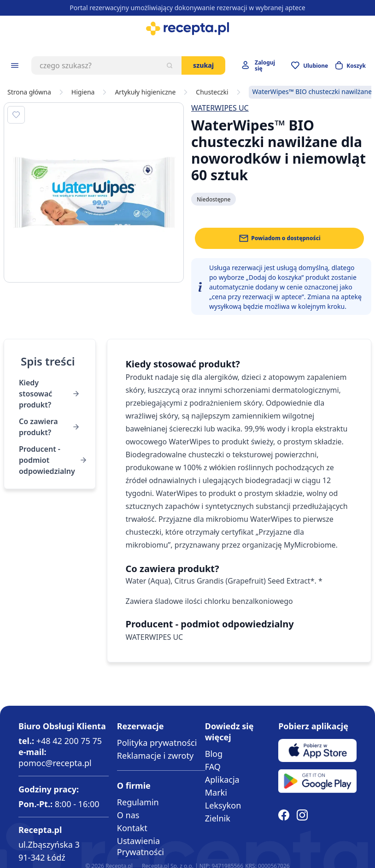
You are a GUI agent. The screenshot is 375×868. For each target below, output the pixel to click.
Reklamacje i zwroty (155, 756)
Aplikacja (222, 779)
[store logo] (187, 29)
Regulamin (138, 802)
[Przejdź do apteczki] (310, 65)
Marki (216, 792)
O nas (128, 815)
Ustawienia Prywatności (141, 846)
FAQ (213, 767)
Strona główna (29, 92)
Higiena (83, 92)
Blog (214, 754)
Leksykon (223, 805)
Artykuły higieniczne (145, 92)
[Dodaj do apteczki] (16, 115)
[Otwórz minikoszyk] (351, 65)
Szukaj (203, 65)
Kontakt (132, 828)
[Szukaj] (170, 65)
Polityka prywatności (157, 743)
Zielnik (218, 818)
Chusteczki (212, 92)
